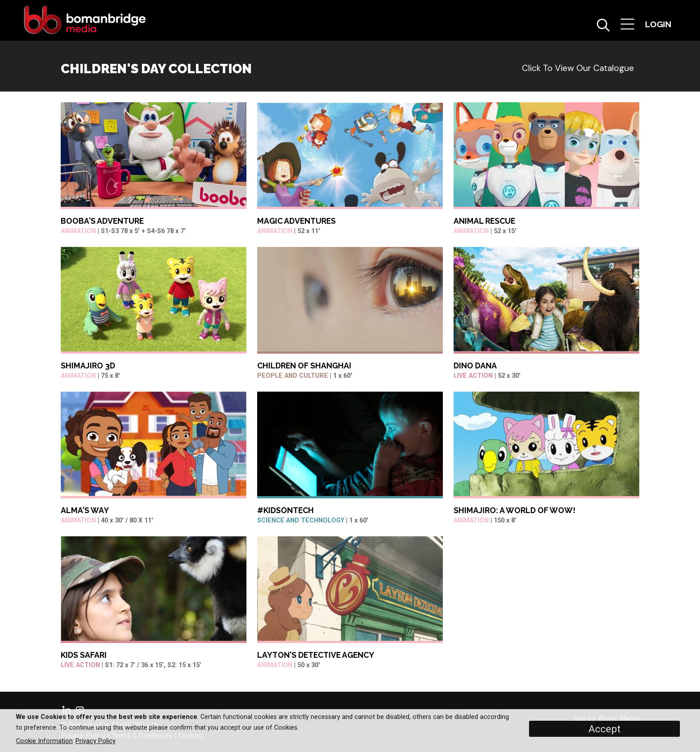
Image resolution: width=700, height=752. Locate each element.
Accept (604, 729)
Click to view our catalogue (578, 68)
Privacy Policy (96, 741)
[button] (627, 25)
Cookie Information (44, 741)
